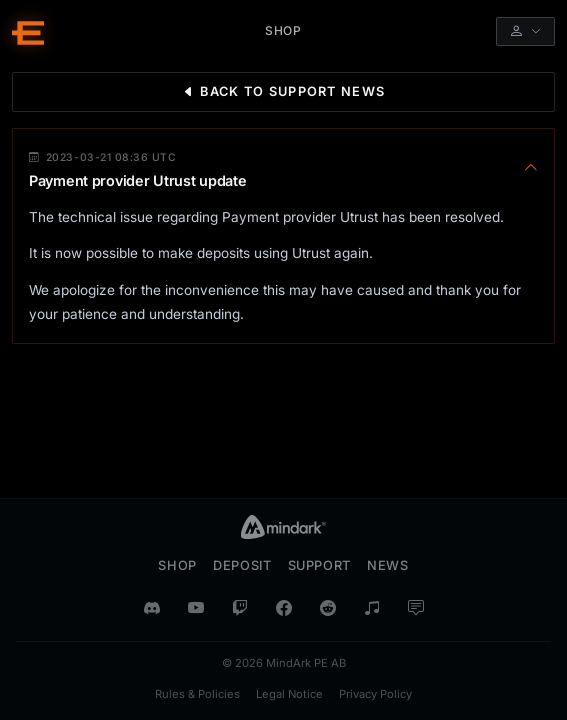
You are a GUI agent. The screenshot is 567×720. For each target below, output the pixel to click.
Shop (177, 565)
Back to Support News (283, 91)
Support (319, 565)
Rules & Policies (197, 694)
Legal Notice (289, 694)
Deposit (242, 565)
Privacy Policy (375, 694)
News (388, 565)
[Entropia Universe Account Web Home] (28, 32)
